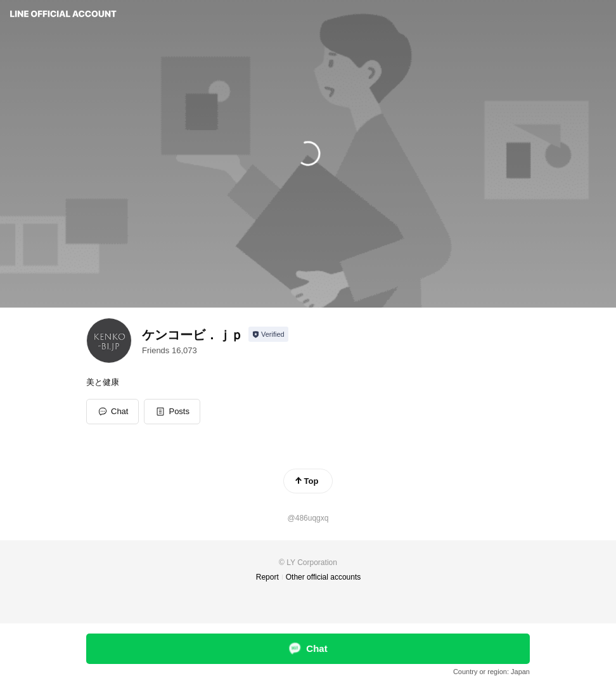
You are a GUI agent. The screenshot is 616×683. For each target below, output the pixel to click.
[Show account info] (268, 334)
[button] (172, 412)
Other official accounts (324, 577)
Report (267, 577)
